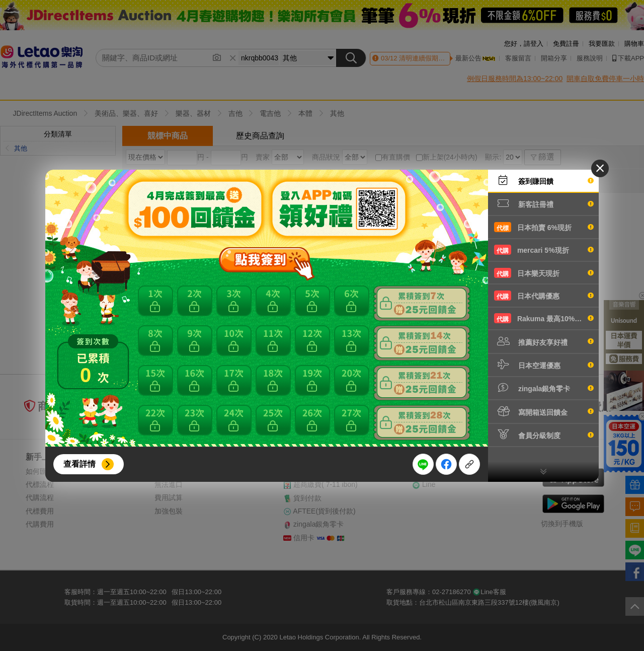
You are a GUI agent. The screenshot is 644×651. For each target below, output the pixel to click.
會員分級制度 (544, 435)
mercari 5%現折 (544, 250)
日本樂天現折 (544, 273)
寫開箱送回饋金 (544, 411)
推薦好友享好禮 (544, 341)
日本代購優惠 (544, 296)
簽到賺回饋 (544, 180)
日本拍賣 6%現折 (544, 227)
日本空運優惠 (544, 365)
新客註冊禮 (544, 203)
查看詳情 (79, 464)
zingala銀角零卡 (544, 388)
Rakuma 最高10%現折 (544, 318)
